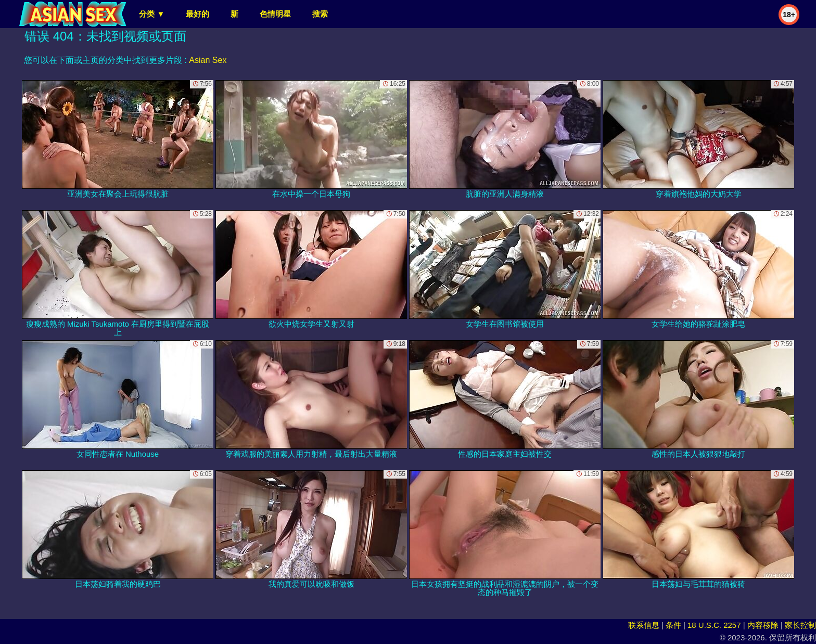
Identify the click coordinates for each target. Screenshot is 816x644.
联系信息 (644, 625)
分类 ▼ (152, 14)
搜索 (320, 14)
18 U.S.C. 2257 (714, 625)
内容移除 (763, 625)
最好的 (197, 14)
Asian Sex (208, 60)
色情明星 (275, 14)
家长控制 (800, 625)
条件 (673, 625)
